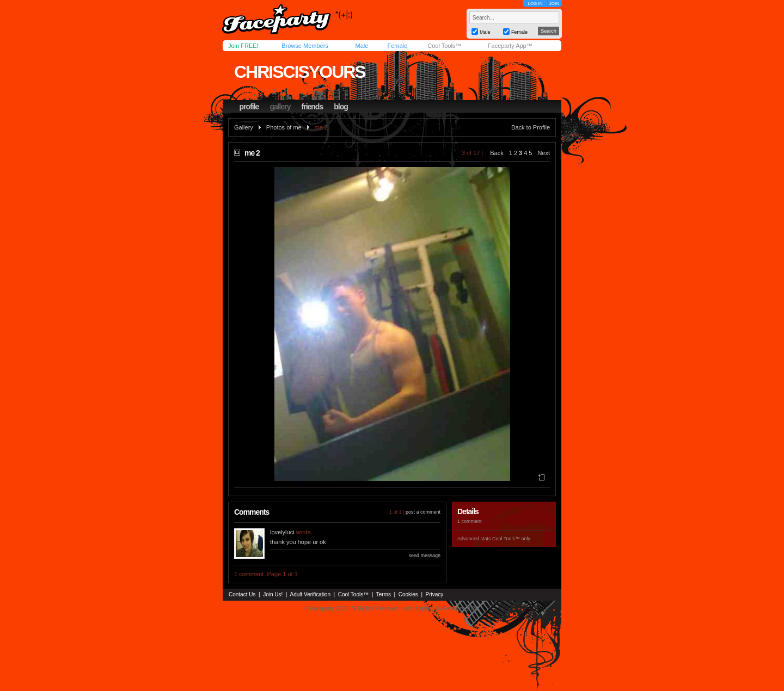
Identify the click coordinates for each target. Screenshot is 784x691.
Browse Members (305, 46)
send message (424, 556)
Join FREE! (243, 46)
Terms (384, 594)
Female (397, 46)
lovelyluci (282, 532)
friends (313, 107)
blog (341, 107)
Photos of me (284, 127)
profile (249, 107)
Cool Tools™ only (511, 539)
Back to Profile (531, 127)
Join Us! (273, 594)
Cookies (408, 594)
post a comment (423, 512)
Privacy (435, 594)
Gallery (244, 127)
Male (362, 46)
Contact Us (242, 594)
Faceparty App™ (510, 46)
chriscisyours (300, 72)
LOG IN (535, 4)
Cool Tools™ (444, 46)
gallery (280, 107)
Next (544, 153)
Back (497, 153)
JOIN (554, 4)
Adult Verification (310, 594)
